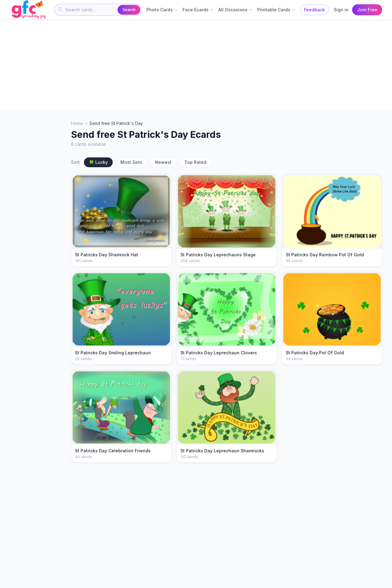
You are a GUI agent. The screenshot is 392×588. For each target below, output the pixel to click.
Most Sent (131, 162)
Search (129, 10)
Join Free (367, 10)
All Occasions (235, 10)
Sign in (341, 10)
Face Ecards (198, 10)
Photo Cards (162, 10)
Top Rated (195, 162)
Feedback (315, 10)
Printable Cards (276, 10)
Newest (163, 162)
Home (77, 123)
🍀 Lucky (98, 162)
